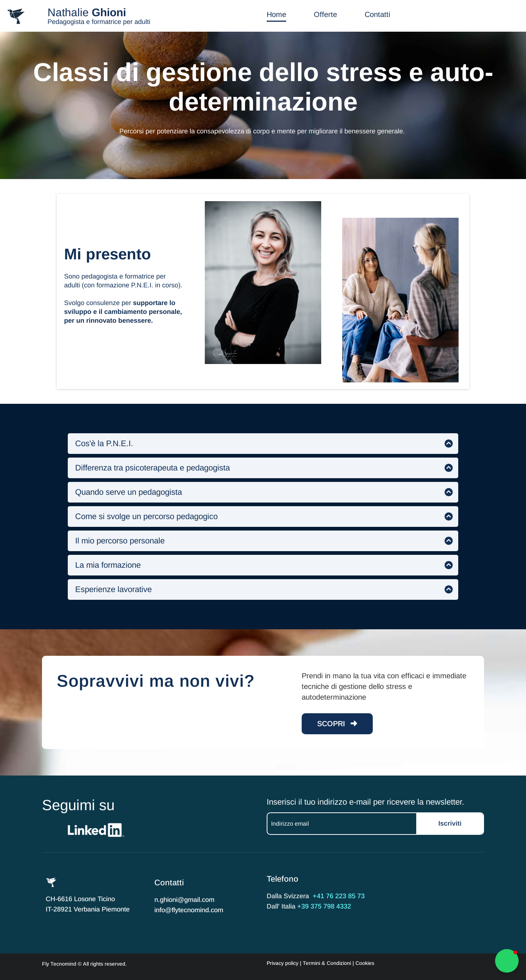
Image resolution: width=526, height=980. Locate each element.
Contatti (377, 14)
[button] (507, 961)
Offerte (325, 14)
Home (276, 14)
